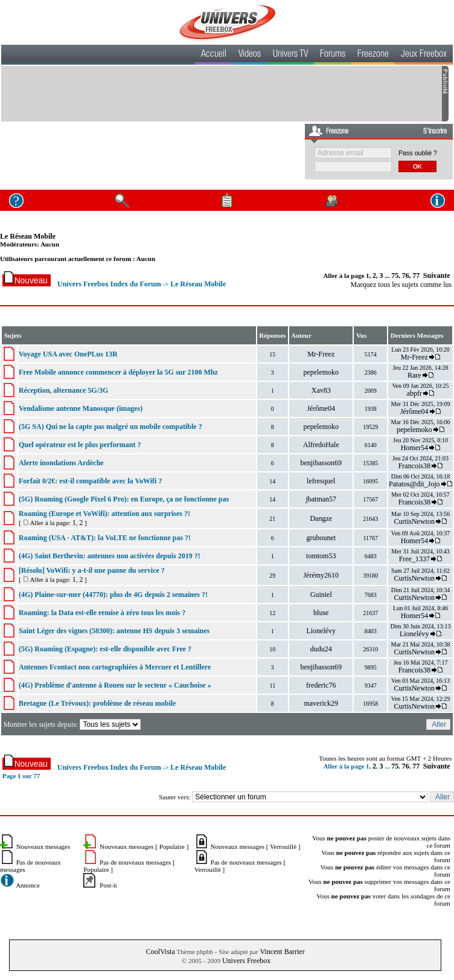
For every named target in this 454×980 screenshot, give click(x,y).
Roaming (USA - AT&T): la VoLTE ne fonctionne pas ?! (105, 538)
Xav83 (321, 390)
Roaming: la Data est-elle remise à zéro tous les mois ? (102, 613)
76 (406, 276)
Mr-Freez (321, 354)
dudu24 (321, 649)
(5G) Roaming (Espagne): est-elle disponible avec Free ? (105, 649)
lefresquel (321, 481)
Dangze (321, 518)
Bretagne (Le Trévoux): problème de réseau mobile (97, 703)
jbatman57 (321, 499)
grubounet (321, 538)
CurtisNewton (414, 521)
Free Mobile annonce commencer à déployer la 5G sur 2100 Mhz (118, 372)
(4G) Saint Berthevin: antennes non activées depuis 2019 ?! (110, 556)
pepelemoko (321, 372)
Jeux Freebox (424, 55)
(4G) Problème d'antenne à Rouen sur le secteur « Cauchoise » (115, 685)
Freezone (373, 55)
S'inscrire (435, 132)
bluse (321, 613)
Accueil (214, 55)
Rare (414, 375)
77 (416, 276)
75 (395, 276)
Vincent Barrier (282, 952)
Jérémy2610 (321, 575)
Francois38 (414, 466)
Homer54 (414, 448)
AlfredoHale (321, 445)
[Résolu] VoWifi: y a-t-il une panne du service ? (92, 570)
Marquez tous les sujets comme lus (401, 285)
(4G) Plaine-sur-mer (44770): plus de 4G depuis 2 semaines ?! (113, 595)
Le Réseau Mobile (28, 236)
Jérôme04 (321, 408)
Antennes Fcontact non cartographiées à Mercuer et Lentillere (115, 667)
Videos (250, 55)
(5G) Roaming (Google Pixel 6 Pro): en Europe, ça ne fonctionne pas (124, 499)
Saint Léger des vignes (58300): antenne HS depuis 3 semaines (114, 631)
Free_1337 (414, 559)
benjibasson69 (321, 463)
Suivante (437, 276)
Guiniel (321, 595)
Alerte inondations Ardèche (61, 463)
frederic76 (321, 685)
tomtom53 (321, 556)
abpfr (414, 393)
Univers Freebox (246, 961)
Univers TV (290, 55)
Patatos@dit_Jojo (414, 484)
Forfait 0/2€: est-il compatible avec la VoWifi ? (90, 481)
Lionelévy (321, 631)
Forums (333, 55)
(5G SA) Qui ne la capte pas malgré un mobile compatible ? (110, 427)
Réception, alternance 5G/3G (63, 390)
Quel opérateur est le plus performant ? (80, 445)
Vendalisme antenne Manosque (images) (81, 408)
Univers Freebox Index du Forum (109, 284)
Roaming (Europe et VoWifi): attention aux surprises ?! (104, 514)
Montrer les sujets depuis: (73, 724)
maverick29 (321, 703)
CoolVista (161, 952)
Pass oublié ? (418, 153)
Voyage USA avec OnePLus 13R (68, 354)
